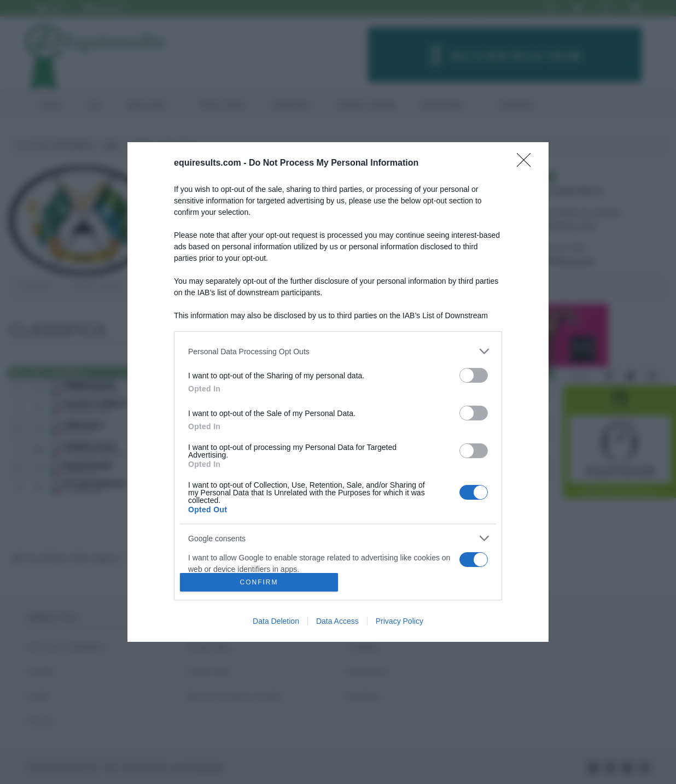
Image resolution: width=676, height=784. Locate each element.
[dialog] (338, 392)
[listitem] (338, 351)
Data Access (337, 621)
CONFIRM (259, 582)
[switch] (474, 375)
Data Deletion (276, 621)
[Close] (527, 163)
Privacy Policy (400, 621)
